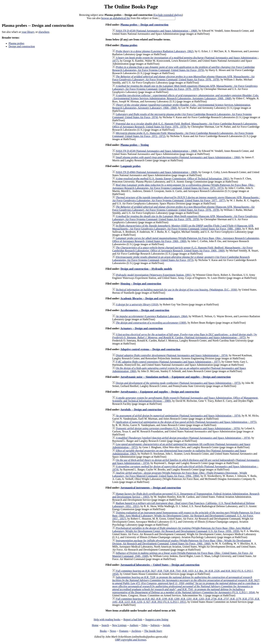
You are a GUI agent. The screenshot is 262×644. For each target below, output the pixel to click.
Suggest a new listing (157, 620)
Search (105, 625)
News (113, 631)
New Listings (119, 625)
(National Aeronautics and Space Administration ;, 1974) (172, 355)
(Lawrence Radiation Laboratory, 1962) (155, 51)
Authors (134, 625)
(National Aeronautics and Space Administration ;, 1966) (178, 157)
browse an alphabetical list (116, 18)
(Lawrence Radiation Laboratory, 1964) (151, 316)
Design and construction (22, 46)
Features (124, 631)
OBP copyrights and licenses (131, 640)
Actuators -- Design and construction (142, 328)
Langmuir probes (130, 166)
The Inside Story (153, 631)
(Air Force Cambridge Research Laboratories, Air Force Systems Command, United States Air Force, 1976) (183, 69)
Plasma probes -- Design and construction (144, 25)
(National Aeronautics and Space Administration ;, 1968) (156, 31)
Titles (144, 625)
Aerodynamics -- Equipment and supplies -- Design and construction (160, 392)
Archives (136, 631)
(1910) (137, 304)
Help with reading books (107, 620)
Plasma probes (16, 43)
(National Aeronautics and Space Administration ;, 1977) (168, 362)
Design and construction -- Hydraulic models (146, 269)
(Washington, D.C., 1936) (176, 290)
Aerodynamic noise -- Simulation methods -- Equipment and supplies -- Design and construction (175, 377)
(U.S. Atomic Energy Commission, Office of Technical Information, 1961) (173, 179)
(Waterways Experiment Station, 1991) (154, 275)
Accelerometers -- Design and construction (145, 310)
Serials (167, 625)
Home (95, 625)
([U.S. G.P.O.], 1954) (186, 585)
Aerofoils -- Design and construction (141, 410)
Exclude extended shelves (168, 15)
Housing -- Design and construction (141, 284)
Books (103, 631)
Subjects (155, 625)
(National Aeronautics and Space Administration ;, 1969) (156, 172)
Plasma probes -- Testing (135, 145)
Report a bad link (133, 620)
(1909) (151, 323)
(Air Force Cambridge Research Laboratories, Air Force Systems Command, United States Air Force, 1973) (181, 259)
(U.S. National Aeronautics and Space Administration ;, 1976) (178, 428)
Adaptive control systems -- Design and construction (150, 349)
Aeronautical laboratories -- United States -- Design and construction (160, 565)
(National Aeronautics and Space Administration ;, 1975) (186, 422)
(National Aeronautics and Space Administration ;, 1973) (178, 383)
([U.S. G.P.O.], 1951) (186, 600)
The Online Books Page (131, 7)
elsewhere (44, 32)
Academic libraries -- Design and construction (147, 298)
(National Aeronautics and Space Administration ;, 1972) (185, 336)
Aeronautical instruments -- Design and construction (150, 488)
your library (28, 32)
